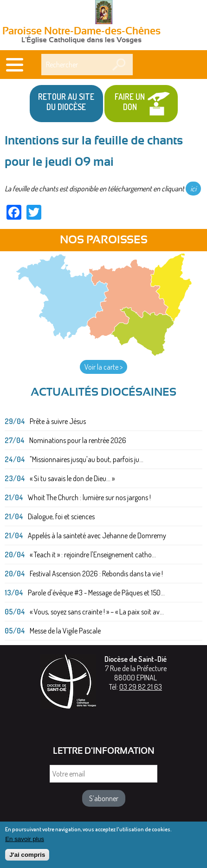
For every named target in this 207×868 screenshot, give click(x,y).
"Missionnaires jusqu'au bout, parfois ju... (87, 459)
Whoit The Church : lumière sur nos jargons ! (89, 497)
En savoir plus (25, 841)
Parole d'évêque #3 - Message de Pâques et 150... (96, 593)
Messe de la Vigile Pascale (65, 631)
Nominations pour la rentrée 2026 (78, 440)
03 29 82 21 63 (141, 687)
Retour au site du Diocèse (66, 102)
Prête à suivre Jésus (58, 421)
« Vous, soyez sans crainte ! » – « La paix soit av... (97, 612)
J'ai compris (27, 858)
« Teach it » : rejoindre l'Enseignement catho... (93, 555)
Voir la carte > (103, 367)
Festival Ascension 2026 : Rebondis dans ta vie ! (96, 574)
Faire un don (130, 102)
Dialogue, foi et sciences (61, 516)
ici (193, 189)
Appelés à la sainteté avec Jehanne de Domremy (97, 535)
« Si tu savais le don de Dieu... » (72, 478)
